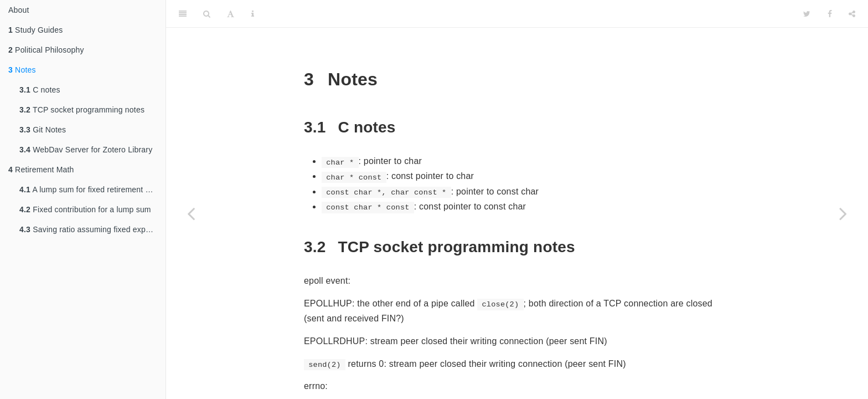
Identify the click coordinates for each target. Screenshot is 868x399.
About (19, 10)
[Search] (207, 14)
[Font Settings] (231, 14)
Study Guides (36, 30)
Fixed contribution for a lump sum (85, 209)
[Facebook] (830, 14)
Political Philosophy (46, 50)
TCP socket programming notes (82, 110)
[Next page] (843, 213)
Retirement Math (41, 170)
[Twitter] (807, 14)
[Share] (852, 14)
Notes (22, 70)
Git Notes (43, 130)
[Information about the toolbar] (253, 14)
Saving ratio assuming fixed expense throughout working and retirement (92, 229)
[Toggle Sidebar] (183, 14)
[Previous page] (191, 213)
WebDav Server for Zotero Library (86, 150)
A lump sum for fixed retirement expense (92, 190)
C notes (40, 90)
